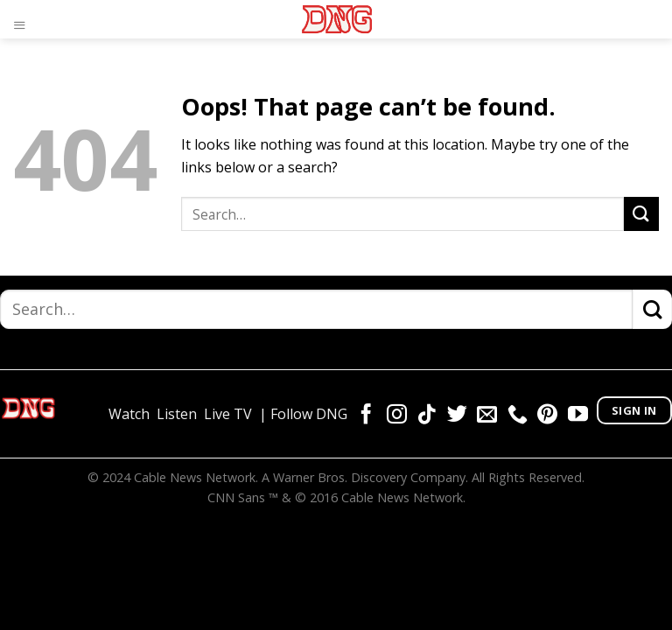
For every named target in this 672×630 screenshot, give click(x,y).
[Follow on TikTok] (427, 416)
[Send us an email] (487, 416)
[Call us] (518, 416)
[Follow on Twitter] (457, 416)
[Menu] (24, 21)
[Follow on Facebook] (366, 416)
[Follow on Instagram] (397, 416)
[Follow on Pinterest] (547, 416)
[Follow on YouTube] (578, 416)
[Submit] (641, 214)
